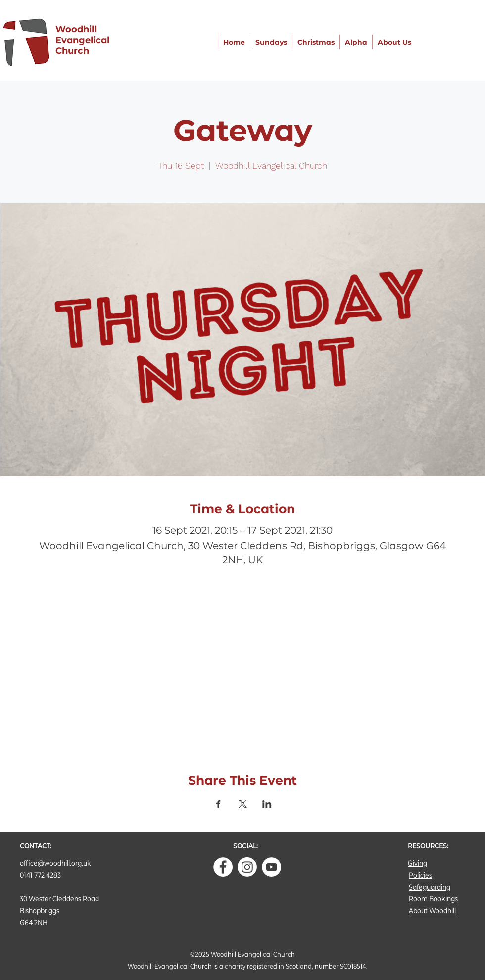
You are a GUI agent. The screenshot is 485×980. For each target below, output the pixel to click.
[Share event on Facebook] (218, 804)
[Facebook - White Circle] (223, 867)
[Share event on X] (243, 804)
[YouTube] (271, 867)
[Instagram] (247, 867)
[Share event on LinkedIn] (267, 804)
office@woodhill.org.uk (55, 863)
